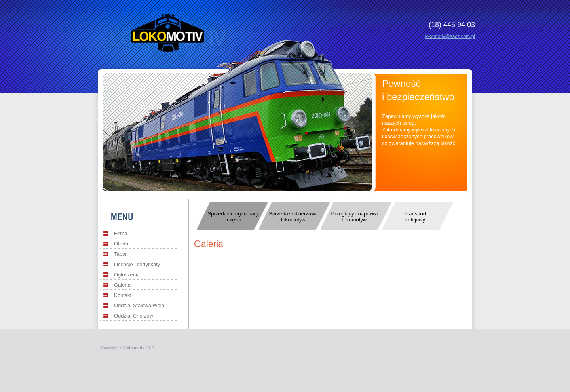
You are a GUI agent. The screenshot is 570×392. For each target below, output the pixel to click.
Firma (121, 233)
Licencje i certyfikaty (137, 264)
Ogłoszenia (127, 275)
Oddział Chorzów (134, 316)
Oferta (121, 244)
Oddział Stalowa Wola (139, 305)
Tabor (121, 254)
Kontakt (123, 295)
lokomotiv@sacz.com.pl (450, 36)
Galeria (122, 285)
